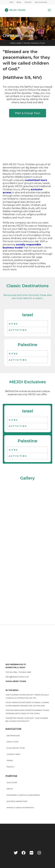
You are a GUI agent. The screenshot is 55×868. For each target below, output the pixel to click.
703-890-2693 (25, 672)
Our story (12, 782)
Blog (19, 2)
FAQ (11, 2)
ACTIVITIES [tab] (18, 330)
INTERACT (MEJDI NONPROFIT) (20, 808)
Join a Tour (12, 742)
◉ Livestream (41, 2)
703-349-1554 (11, 672)
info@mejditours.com (17, 677)
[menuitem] (11, 2)
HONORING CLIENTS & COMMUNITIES (23, 795)
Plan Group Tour (16, 748)
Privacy (11, 767)
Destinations (13, 736)
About (10, 789)
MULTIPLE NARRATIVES (17, 801)
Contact (28, 2)
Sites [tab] (13, 324)
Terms (10, 760)
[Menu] (49, 10)
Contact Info (13, 754)
